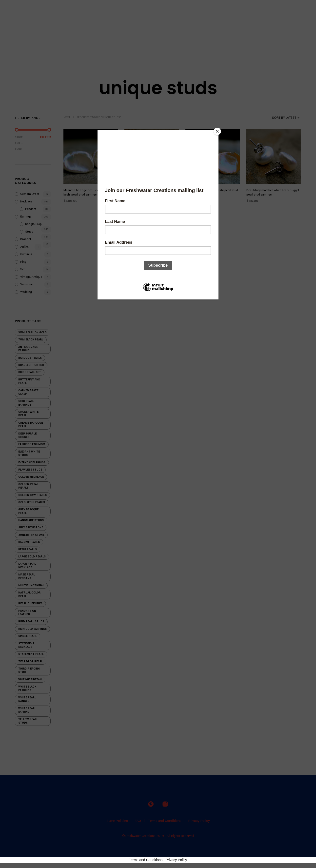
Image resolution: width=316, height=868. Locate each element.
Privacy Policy (176, 860)
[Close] (217, 131)
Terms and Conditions (146, 860)
